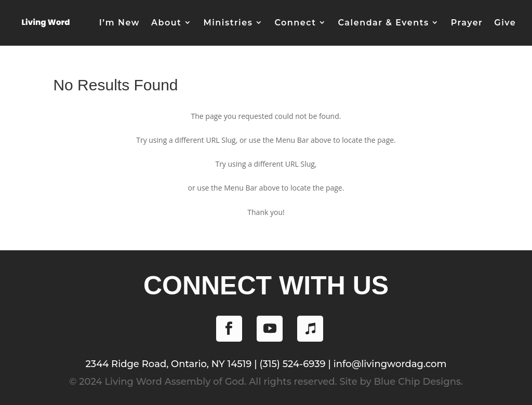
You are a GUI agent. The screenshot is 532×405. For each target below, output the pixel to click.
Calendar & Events (383, 23)
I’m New (119, 23)
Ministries (228, 23)
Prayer (467, 23)
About (166, 23)
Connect (295, 23)
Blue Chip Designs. (418, 382)
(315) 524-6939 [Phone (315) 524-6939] (292, 364)
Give (505, 23)
